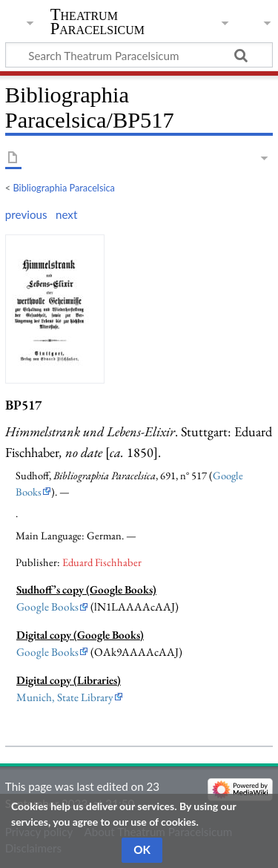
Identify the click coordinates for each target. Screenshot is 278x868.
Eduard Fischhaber (102, 562)
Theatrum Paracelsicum (97, 22)
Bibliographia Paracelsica (64, 188)
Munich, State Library (65, 697)
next (66, 214)
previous (26, 214)
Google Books (47, 607)
